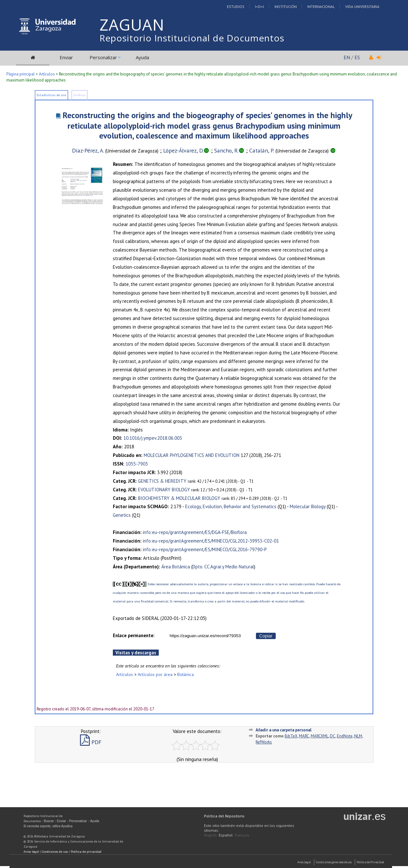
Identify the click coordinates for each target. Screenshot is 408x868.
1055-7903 (137, 464)
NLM (358, 736)
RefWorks (264, 742)
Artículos (47, 74)
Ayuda (142, 57)
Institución (286, 7)
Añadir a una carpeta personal (284, 730)
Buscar (49, 821)
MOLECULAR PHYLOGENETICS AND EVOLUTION (192, 455)
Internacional (321, 7)
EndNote (345, 736)
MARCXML (320, 736)
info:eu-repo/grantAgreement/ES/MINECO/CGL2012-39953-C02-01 (211, 541)
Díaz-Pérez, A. (88, 150)
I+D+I (259, 7)
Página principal (21, 74)
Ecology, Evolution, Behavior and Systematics (231, 506)
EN (347, 57)
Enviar (66, 57)
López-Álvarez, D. (183, 150)
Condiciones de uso (55, 852)
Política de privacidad (86, 852)
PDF (91, 742)
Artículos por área (155, 674)
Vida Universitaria (362, 7)
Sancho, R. (226, 150)
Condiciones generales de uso (334, 862)
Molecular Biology (308, 506)
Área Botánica (176, 567)
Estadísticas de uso (51, 95)
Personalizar (103, 57)
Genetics (122, 515)
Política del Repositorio (224, 816)
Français (242, 835)
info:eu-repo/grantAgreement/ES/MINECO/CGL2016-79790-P (205, 549)
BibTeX (291, 736)
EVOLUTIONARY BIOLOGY (164, 490)
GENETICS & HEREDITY (162, 481)
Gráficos (80, 95)
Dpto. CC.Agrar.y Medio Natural (223, 567)
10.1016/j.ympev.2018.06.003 (153, 438)
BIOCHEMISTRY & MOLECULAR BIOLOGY (179, 498)
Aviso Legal (304, 862)
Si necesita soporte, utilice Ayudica (48, 826)
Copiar (266, 636)
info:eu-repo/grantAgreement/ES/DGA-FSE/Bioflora (195, 532)
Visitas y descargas (136, 653)
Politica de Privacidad (370, 862)
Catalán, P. (262, 150)
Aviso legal (31, 852)
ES (357, 57)
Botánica (186, 674)
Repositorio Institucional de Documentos (192, 38)
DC (333, 736)
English (210, 835)
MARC (304, 736)
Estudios (236, 7)
